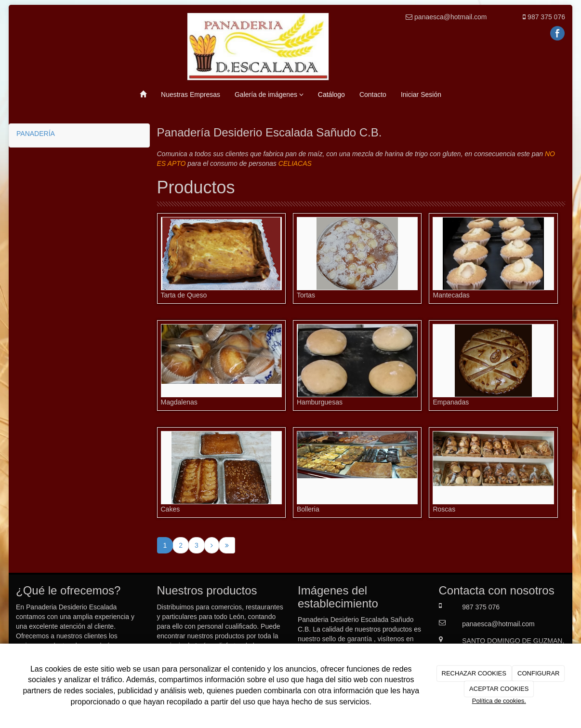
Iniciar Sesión (421, 94)
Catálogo (331, 94)
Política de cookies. (499, 701)
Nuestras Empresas (191, 94)
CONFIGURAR (538, 673)
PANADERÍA (36, 134)
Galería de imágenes (269, 94)
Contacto (373, 94)
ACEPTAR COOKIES (499, 689)
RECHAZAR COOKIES (474, 673)
